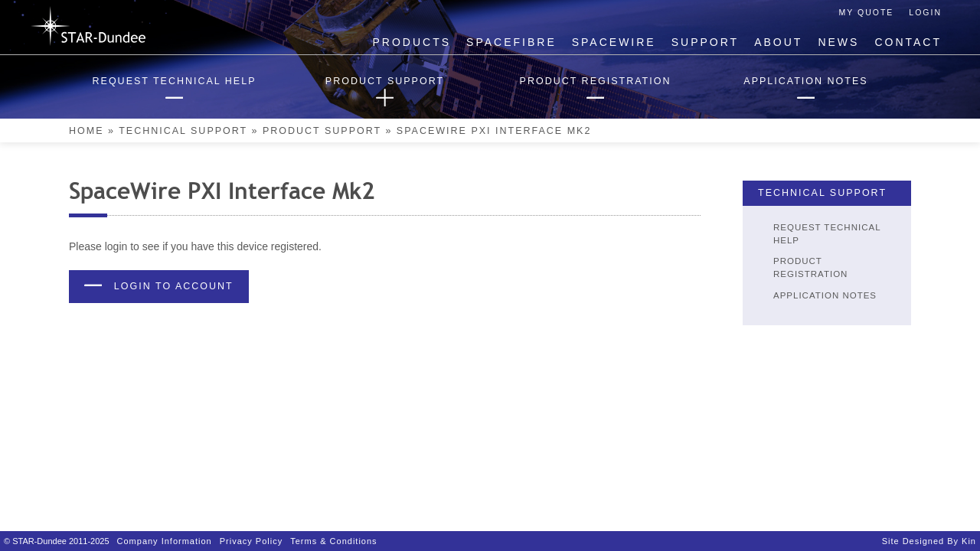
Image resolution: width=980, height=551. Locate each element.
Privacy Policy (251, 541)
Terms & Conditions (333, 541)
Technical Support (183, 131)
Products (412, 42)
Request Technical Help (827, 234)
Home (87, 131)
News (838, 42)
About (778, 42)
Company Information (165, 541)
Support (705, 42)
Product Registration (810, 267)
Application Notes (825, 295)
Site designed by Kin (929, 541)
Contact (908, 42)
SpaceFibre (511, 42)
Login (925, 12)
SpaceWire (614, 42)
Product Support (322, 131)
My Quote (867, 12)
